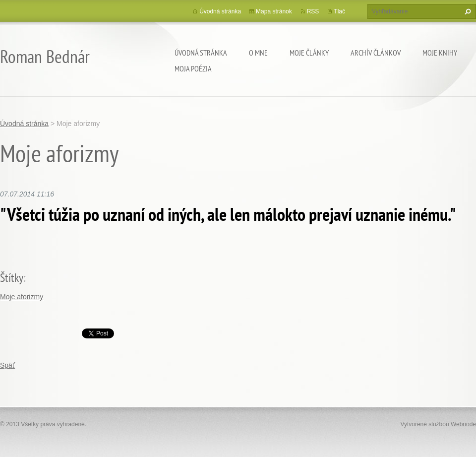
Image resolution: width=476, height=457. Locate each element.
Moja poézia (193, 68)
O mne (258, 53)
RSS (313, 11)
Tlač (339, 11)
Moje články (309, 53)
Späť (7, 365)
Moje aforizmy (22, 297)
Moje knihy (440, 53)
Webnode (463, 424)
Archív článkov (376, 53)
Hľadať (467, 11)
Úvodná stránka (201, 53)
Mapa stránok (274, 11)
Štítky (12, 278)
